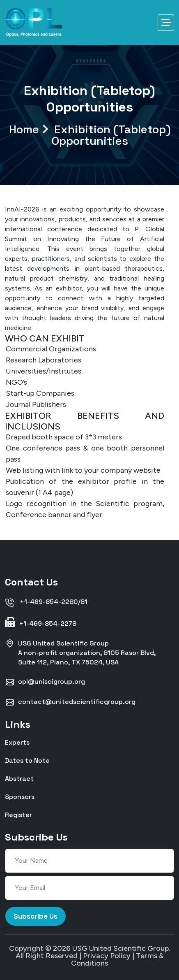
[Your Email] (89, 888)
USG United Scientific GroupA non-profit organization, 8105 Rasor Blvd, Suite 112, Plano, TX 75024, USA (80, 653)
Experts (17, 742)
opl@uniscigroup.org (45, 682)
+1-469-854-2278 (41, 622)
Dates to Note (27, 760)
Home (90, 135)
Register (18, 814)
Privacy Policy (107, 956)
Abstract (19, 778)
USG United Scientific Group (120, 948)
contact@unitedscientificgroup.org (70, 702)
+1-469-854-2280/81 (46, 602)
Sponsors (20, 796)
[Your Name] (89, 861)
